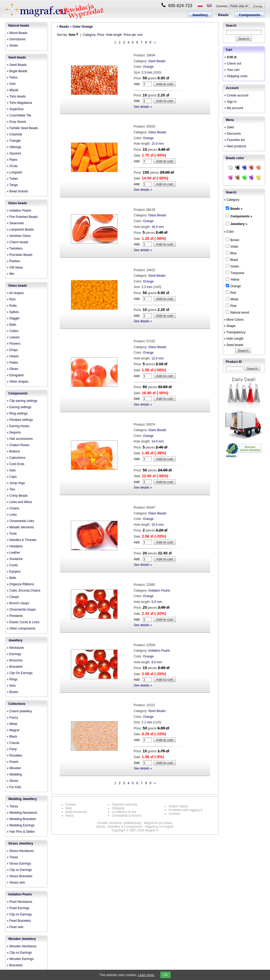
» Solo (11, 84)
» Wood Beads (17, 33)
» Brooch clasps (18, 603)
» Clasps (13, 597)
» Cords (12, 565)
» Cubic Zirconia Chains (24, 591)
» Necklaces (15, 648)
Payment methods (125, 805)
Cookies (174, 814)
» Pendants (15, 616)
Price (101, 35)
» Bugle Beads (17, 71)
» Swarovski (15, 223)
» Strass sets (16, 883)
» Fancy (13, 718)
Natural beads (19, 26)
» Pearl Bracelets (19, 921)
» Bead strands (18, 191)
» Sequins (14, 432)
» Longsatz (15, 172)
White (232, 299)
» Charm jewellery (20, 711)
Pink (231, 306)
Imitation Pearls (20, 894)
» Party (12, 749)
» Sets (11, 470)
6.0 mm (157, 602)
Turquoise (235, 273)
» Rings (12, 679)
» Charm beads (18, 242)
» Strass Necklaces (20, 851)
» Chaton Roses (18, 445)
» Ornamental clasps (21, 610)
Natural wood (237, 312)
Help (69, 808)
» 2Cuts (12, 166)
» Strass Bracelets (20, 876)
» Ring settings (17, 413)
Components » (241, 216)
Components (250, 15)
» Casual (13, 743)
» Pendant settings (20, 420)
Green (232, 266)
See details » (143, 107)
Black (232, 260)
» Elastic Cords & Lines (23, 622)
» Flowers (14, 344)
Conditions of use (124, 812)
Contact (71, 805)
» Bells (12, 578)
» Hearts (13, 356)
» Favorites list (235, 140)
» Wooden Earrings (20, 959)
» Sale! (229, 127)
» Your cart (232, 70)
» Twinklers (15, 248)
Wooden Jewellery (22, 939)
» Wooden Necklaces (22, 946)
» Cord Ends (16, 464)
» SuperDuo (15, 109)
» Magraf (13, 730)
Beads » (237, 209)
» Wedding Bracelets (21, 819)
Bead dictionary (76, 812)
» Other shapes (18, 382)
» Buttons (14, 451)
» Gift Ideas (15, 267)
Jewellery (200, 15)
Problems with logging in (186, 810)
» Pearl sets (15, 927)
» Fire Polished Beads (22, 217)
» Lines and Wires (20, 502)
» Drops (12, 350)
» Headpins (15, 546)
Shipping (118, 808)
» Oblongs (14, 147)
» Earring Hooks (18, 426)
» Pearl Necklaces (20, 902)
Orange (148, 67)
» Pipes (12, 160)
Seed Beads (157, 61)
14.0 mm (158, 441)
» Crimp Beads (17, 496)
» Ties (11, 489)
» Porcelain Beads (20, 255)
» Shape (230, 326)
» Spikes (13, 312)
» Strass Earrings (19, 864)
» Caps (12, 477)
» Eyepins (14, 572)
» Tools (12, 534)
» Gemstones (16, 39)
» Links (12, 515)
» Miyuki (13, 90)
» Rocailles (15, 755)
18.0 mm (158, 227)
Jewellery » (239, 224)
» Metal (12, 724)
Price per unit (133, 35)
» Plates (13, 363)
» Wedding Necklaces (22, 813)
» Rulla (12, 306)
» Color (229, 232)
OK (165, 975)
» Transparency (235, 332)
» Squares (14, 153)
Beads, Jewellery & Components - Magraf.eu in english (135, 827)
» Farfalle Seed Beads (23, 128)
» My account (234, 108)
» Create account (236, 95)
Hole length (114, 35)
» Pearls (13, 762)
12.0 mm (158, 358)
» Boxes (13, 692)
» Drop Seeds (16, 122)
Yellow (233, 279)
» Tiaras (13, 806)
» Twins (12, 77)
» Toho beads (16, 96)
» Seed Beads (17, 65)
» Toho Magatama (20, 103)
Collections (17, 704)
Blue (231, 253)
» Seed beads (234, 345)
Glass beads (18, 203)
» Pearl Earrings (18, 908)
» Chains (13, 508)
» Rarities (14, 261)
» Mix (11, 274)
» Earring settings (19, 407)
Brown (233, 240)
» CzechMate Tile (19, 115)
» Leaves (13, 337)
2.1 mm (147, 722)
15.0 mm (158, 144)
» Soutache (15, 559)
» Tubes (13, 179)
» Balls (12, 325)
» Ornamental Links (21, 521)
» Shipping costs (236, 76)
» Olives (13, 369)
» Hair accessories (20, 439)
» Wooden (14, 768)
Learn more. (146, 975)
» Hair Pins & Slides (21, 832)
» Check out (233, 64)
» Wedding (14, 774)
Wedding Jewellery (23, 799)
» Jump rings (16, 483)
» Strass (13, 781)
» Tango (13, 185)
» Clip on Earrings (19, 870)
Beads (223, 15)
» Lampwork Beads (20, 230)
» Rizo (11, 299)
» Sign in (231, 102)
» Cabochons (16, 458)
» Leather (14, 553)
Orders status (178, 806)
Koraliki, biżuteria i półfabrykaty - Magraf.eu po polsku (135, 823)
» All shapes (15, 293)
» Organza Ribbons (20, 584)
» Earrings (14, 654)
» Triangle (14, 141)
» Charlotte (15, 134)
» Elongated (15, 375)
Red (231, 292)
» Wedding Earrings (21, 825)
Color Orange (83, 27)
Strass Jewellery (21, 844)
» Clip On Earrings (20, 673)
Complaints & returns (127, 816)
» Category (232, 200)
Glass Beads (157, 132)
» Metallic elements (20, 527)
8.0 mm (157, 662)
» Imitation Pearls (19, 211)
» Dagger (13, 318)
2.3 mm (147, 72)
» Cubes (13, 331)
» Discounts (233, 134)
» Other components (21, 628)
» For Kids (14, 787)
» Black (12, 737)
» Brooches (15, 660)
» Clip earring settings (22, 401)
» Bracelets (15, 667)
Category (89, 35)
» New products (235, 146)
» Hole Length (234, 339)
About (69, 816)
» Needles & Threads (22, 540)
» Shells (13, 46)
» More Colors (234, 320)
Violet (232, 246)
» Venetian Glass (19, 236)
